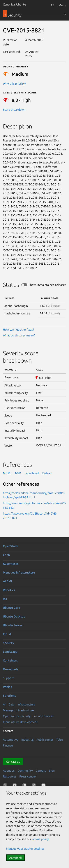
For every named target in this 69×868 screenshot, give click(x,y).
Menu (62, 5)
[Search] (53, 5)
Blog (52, 771)
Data (11, 704)
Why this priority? (14, 84)
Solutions (9, 696)
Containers (10, 660)
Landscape (10, 652)
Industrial (27, 740)
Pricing (8, 687)
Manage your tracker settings (25, 849)
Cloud (7, 634)
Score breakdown (14, 110)
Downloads (11, 669)
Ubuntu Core (11, 608)
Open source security (17, 716)
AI (4, 704)
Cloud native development (20, 722)
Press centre (28, 776)
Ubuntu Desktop (14, 616)
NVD (18, 473)
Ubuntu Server (13, 625)
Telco (60, 740)
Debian (47, 473)
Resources (10, 776)
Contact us (13, 762)
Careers (41, 771)
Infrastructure (26, 704)
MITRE (7, 473)
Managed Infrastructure (18, 710)
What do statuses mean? (19, 335)
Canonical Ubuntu (14, 4)
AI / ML (8, 581)
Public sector (45, 740)
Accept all (15, 858)
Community (25, 771)
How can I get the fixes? (18, 329)
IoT (5, 599)
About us (9, 771)
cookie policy (40, 839)
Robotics (9, 590)
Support (8, 678)
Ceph (6, 555)
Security (8, 643)
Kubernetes (11, 564)
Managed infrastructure (19, 572)
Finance (8, 745)
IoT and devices (44, 716)
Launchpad (32, 473)
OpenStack (10, 546)
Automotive (11, 740)
